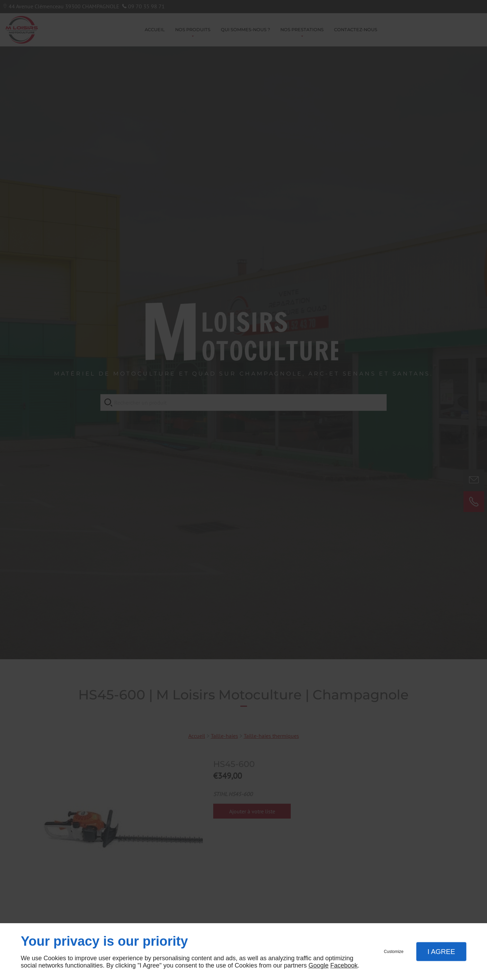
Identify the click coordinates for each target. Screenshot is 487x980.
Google (318, 965)
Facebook (344, 965)
